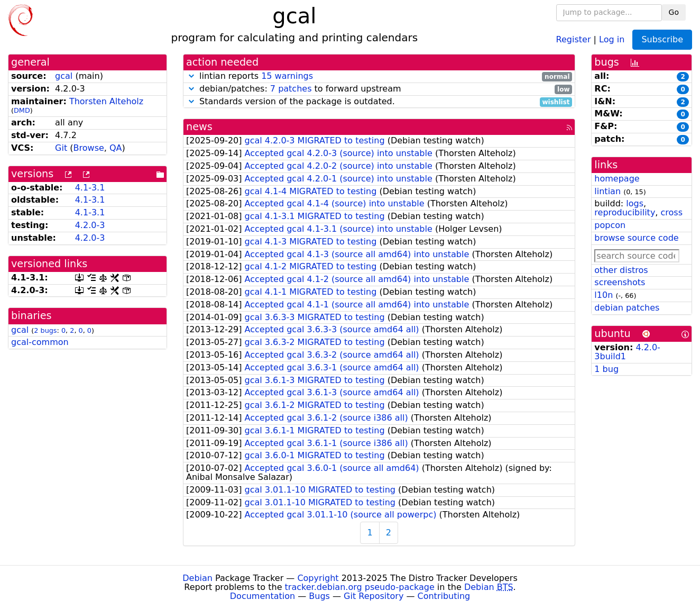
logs (635, 203)
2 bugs (45, 330)
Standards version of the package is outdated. (379, 102)
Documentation (262, 596)
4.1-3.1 (90, 188)
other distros (621, 270)
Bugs (319, 596)
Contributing (444, 596)
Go (674, 12)
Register (574, 39)
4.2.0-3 (90, 225)
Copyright (318, 578)
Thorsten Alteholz (106, 101)
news (199, 127)
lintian (607, 191)
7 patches (291, 89)
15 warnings (287, 76)
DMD (22, 110)
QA (116, 148)
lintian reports (379, 76)
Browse (89, 148)
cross (672, 212)
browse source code (636, 238)
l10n (604, 295)
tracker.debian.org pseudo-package (360, 587)
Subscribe (662, 39)
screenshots (620, 282)
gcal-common (40, 342)
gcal (64, 76)
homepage (617, 179)
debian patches (627, 308)
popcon (610, 225)
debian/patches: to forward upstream (379, 89)
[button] (191, 76)
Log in (612, 39)
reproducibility (625, 212)
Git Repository (374, 596)
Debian (197, 578)
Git (61, 148)
